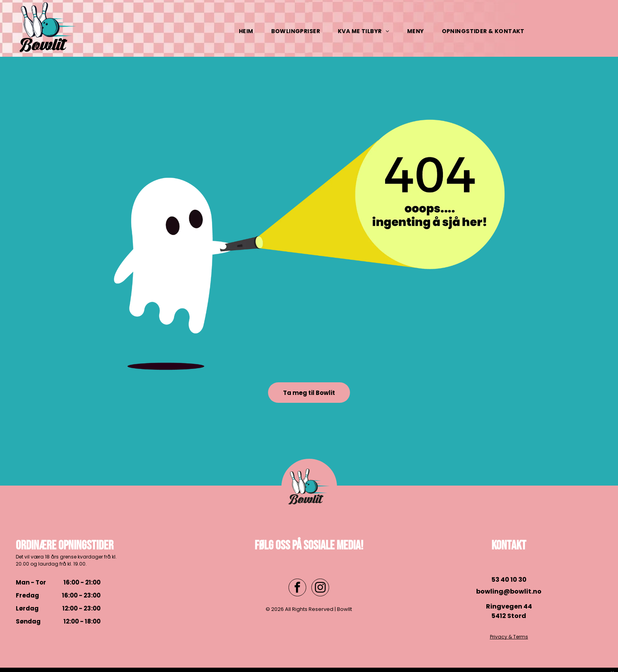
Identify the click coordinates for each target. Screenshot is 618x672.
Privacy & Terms (509, 637)
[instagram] (320, 588)
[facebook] (297, 588)
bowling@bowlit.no (509, 591)
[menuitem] (249, 31)
